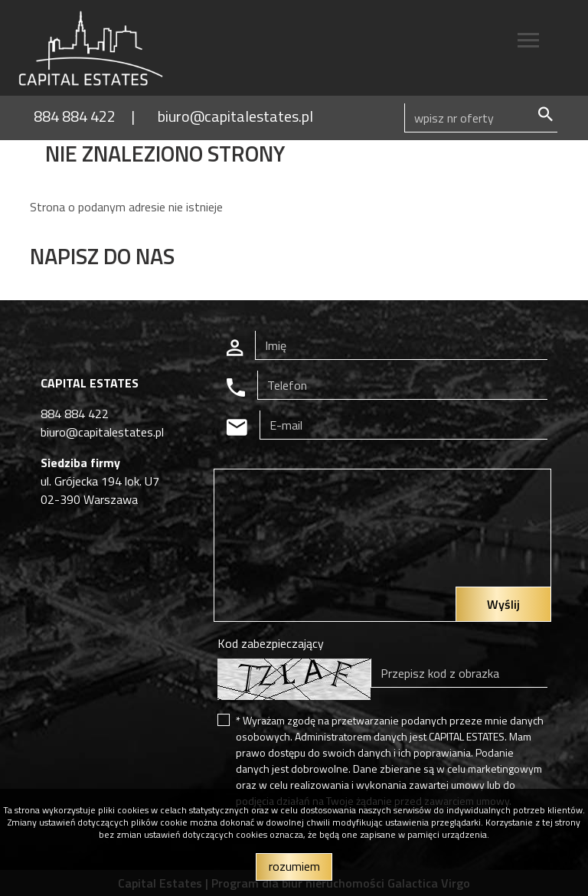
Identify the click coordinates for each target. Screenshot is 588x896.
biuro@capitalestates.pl (235, 116)
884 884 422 (75, 116)
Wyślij (503, 604)
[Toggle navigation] (528, 43)
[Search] (481, 118)
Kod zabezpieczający (271, 643)
